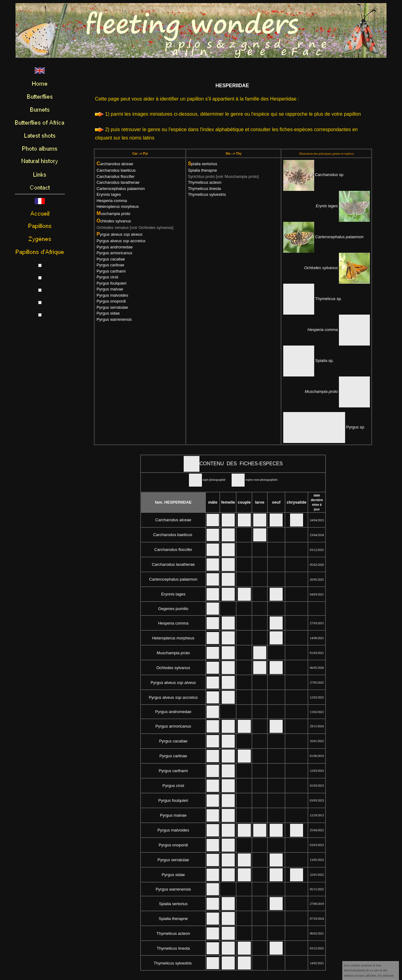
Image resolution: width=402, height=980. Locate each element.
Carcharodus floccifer (115, 176)
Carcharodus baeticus (116, 170)
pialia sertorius (203, 164)
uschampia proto (113, 214)
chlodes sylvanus (114, 221)
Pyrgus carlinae (110, 265)
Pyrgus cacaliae (111, 259)
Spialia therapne (203, 170)
